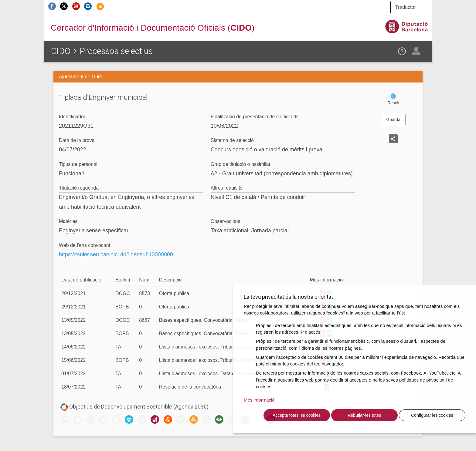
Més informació (259, 400)
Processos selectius (116, 51)
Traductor (406, 7)
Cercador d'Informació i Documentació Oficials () (153, 28)
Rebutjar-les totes (364, 415)
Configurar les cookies (432, 415)
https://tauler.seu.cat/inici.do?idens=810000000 (116, 254)
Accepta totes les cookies (297, 415)
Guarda (393, 119)
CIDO (61, 51)
